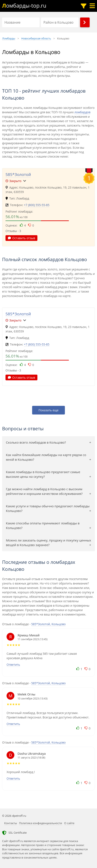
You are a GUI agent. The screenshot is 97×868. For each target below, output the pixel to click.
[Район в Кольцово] (60, 22)
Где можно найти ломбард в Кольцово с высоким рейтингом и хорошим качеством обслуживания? (44, 491)
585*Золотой (18, 174)
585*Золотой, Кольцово (48, 624)
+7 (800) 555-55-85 (37, 205)
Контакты (11, 823)
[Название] (21, 22)
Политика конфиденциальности (40, 823)
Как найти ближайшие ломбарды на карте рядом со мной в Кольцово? (46, 457)
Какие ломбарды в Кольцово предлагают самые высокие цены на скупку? (43, 474)
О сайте (69, 823)
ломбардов (82, 112)
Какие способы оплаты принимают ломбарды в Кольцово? (43, 526)
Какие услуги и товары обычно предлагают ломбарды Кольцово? (48, 508)
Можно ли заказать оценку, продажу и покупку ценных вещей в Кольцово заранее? (48, 543)
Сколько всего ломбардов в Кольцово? (36, 442)
